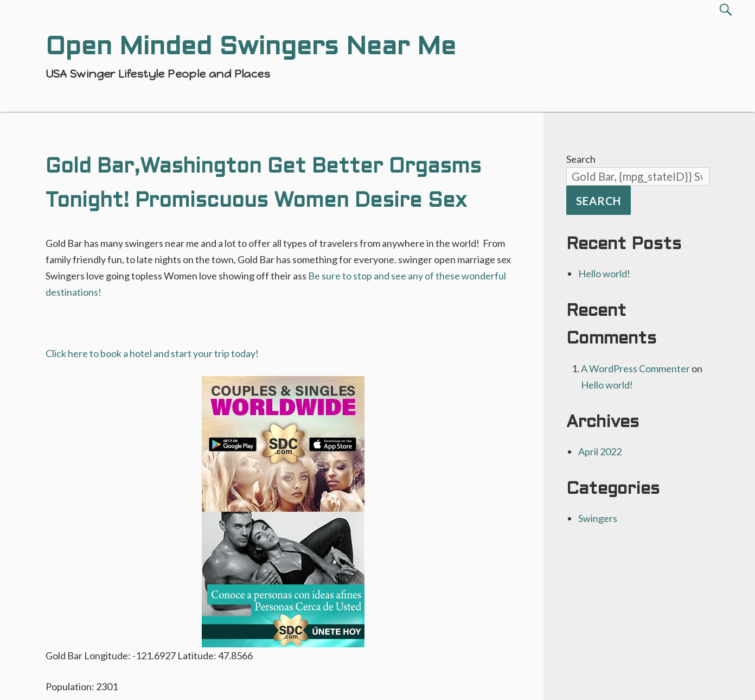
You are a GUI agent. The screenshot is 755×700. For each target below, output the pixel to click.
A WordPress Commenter (635, 368)
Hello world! (604, 273)
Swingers (598, 518)
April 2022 (600, 451)
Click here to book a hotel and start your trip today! (152, 353)
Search (581, 159)
